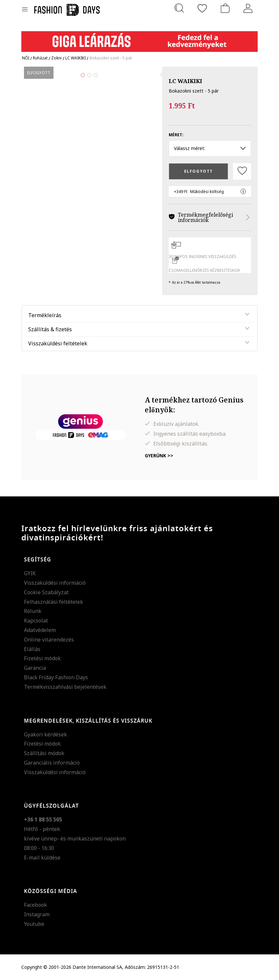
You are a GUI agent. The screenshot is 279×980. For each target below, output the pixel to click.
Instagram (37, 914)
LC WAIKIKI (185, 81)
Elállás (32, 649)
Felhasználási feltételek (54, 602)
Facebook (35, 905)
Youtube (34, 924)
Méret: (176, 135)
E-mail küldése (42, 858)
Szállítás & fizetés (50, 329)
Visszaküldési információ (55, 583)
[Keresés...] (179, 8)
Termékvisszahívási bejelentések (65, 687)
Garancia (35, 668)
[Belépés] (248, 8)
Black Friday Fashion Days (56, 677)
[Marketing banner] (139, 39)
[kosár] (225, 8)
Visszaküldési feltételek (58, 343)
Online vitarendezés (49, 640)
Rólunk (33, 611)
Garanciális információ (52, 763)
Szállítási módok (44, 753)
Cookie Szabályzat (46, 592)
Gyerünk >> (159, 456)
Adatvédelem (40, 630)
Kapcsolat (36, 621)
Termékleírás (45, 315)
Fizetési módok (42, 658)
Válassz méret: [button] (210, 148)
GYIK (30, 573)
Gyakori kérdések (45, 734)
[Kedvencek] (202, 8)
